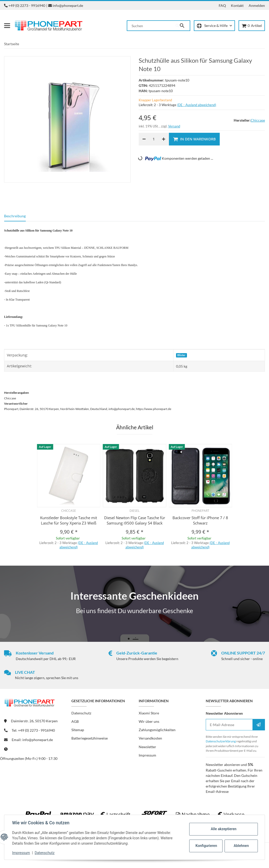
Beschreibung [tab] (15, 216)
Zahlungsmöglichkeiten (157, 730)
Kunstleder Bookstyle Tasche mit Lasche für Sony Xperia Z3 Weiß (69, 520)
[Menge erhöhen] (164, 139)
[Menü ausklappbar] (7, 26)
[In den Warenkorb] (194, 139)
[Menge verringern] (144, 139)
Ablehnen (241, 846)
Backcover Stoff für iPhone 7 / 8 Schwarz (200, 520)
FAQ (222, 5)
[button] (214, 26)
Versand (174, 126)
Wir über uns (149, 721)
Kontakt (237, 5)
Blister (181, 355)
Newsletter (147, 747)
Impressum (21, 853)
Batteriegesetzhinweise (90, 738)
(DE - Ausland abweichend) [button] (197, 105)
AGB (75, 721)
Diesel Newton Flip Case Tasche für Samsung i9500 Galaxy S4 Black (135, 520)
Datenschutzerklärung (221, 741)
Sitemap (78, 730)
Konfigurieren (206, 846)
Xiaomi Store (149, 713)
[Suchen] (151, 26)
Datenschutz (45, 853)
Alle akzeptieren (223, 829)
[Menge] (154, 139)
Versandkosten (150, 738)
